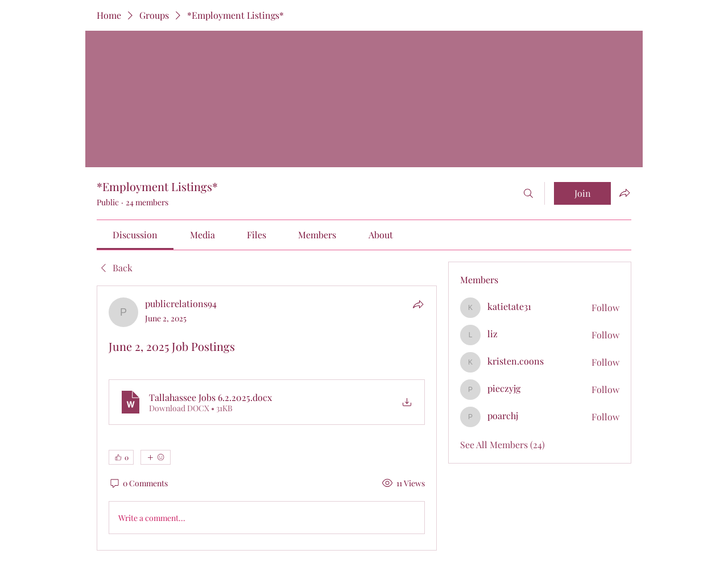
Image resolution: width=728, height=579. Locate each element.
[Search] (528, 193)
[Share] (418, 304)
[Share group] (624, 193)
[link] (135, 235)
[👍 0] (121, 457)
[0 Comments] (138, 483)
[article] (267, 418)
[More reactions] (156, 457)
